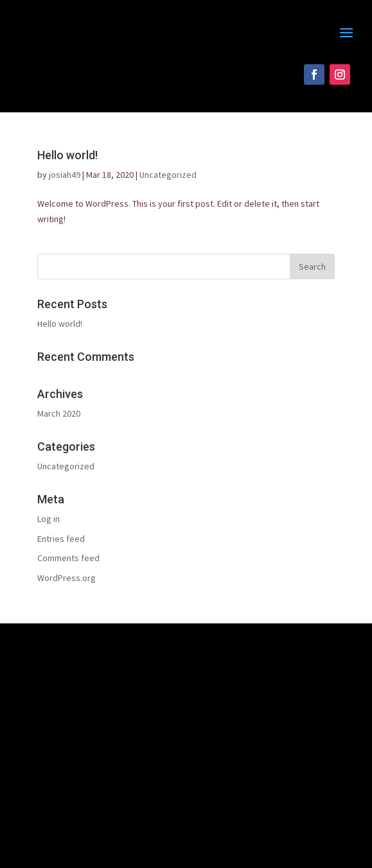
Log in (49, 519)
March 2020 (59, 413)
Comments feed (68, 558)
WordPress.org (66, 578)
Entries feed (61, 539)
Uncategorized (168, 175)
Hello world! (67, 155)
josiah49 (65, 175)
